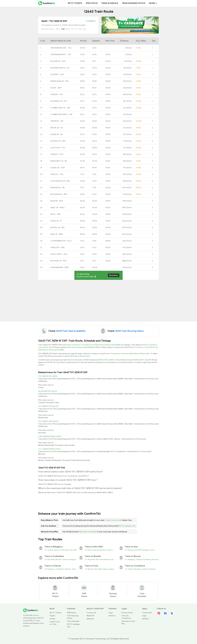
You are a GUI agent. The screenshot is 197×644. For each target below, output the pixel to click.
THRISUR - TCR (57, 94)
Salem (74, 569)
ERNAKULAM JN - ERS (59, 81)
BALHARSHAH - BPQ (59, 194)
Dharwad (155, 560)
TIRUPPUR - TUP (57, 121)
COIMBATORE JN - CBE (60, 108)
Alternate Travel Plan (88, 532)
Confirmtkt (147, 613)
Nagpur (111, 569)
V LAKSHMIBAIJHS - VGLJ (61, 241)
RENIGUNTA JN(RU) (106, 360)
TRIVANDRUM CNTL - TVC (61, 48)
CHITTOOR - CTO (58, 148)
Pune (153, 550)
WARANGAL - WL (58, 188)
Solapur (105, 569)
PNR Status (92, 3)
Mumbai (103, 550)
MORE (153, 3)
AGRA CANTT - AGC (59, 254)
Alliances (90, 619)
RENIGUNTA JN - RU (59, 161)
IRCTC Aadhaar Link (127, 526)
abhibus (112, 616)
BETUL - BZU (55, 214)
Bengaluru (146, 550)
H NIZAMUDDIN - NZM (59, 267)
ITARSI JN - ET (56, 221)
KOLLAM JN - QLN (58, 61)
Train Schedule (110, 3)
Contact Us (91, 613)
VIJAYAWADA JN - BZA (60, 181)
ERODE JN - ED (57, 128)
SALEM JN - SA (56, 134)
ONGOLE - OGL (57, 174)
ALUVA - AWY (56, 88)
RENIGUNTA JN (140, 360)
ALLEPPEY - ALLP (57, 74)
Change (91, 21)
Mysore (57, 550)
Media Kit (91, 616)
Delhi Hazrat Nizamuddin (140, 354)
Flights (52, 616)
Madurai (68, 569)
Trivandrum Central (118, 354)
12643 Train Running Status (129, 331)
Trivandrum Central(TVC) (82, 345)
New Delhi (73, 550)
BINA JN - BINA (57, 234)
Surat (112, 560)
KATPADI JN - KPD (58, 141)
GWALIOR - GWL (58, 247)
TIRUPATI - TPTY (57, 154)
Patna (90, 550)
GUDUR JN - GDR (58, 168)
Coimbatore (60, 569)
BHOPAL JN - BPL (58, 227)
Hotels (52, 619)
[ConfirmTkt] (31, 610)
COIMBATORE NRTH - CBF (61, 114)
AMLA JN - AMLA (57, 208)
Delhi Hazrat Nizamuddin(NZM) (108, 345)
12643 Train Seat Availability (71, 331)
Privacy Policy (127, 613)
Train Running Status (134, 3)
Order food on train (113, 520)
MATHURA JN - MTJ (59, 261)
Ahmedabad (105, 560)
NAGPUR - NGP (57, 201)
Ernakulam (152, 569)
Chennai (50, 550)
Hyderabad (65, 550)
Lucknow (110, 550)
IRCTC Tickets (75, 3)
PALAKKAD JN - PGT (59, 101)
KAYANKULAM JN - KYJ (60, 68)
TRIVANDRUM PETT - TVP (61, 54)
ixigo (111, 613)
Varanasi (96, 550)
